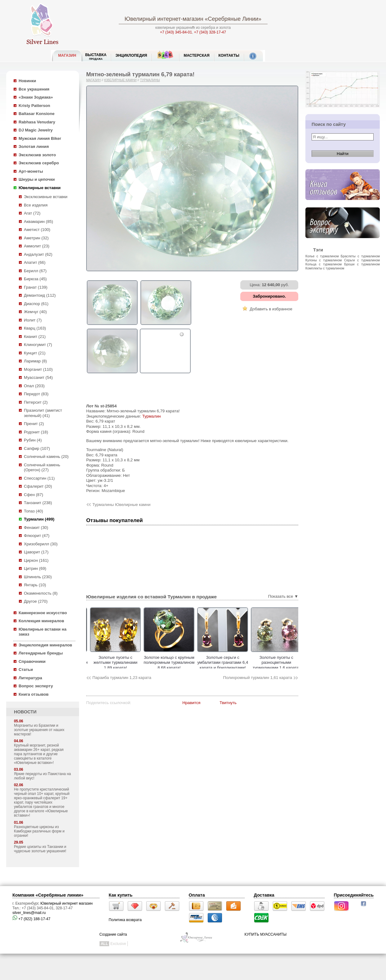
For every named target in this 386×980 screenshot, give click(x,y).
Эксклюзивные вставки (46, 197)
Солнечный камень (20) (46, 457)
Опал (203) (34, 386)
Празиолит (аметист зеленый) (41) (43, 413)
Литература (30, 678)
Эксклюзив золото (37, 155)
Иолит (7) (33, 320)
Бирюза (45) (35, 279)
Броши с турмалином (362, 264)
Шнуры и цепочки (37, 179)
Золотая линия (34, 146)
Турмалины (150, 80)
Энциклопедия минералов (45, 645)
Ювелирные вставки (40, 188)
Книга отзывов (34, 694)
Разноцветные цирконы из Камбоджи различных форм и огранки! (39, 831)
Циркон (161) (36, 560)
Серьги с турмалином (362, 260)
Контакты (229, 55)
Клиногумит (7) (38, 345)
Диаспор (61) (36, 304)
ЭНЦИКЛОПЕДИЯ (131, 55)
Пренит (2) (34, 424)
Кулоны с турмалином (324, 260)
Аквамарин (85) (38, 222)
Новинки (27, 81)
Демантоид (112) (40, 295)
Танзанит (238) (38, 503)
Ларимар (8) (35, 361)
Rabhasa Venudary (37, 122)
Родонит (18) (36, 432)
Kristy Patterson (34, 106)
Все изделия (36, 205)
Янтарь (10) (35, 585)
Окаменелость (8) (41, 593)
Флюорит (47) (37, 536)
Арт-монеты (31, 171)
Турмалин (152, 416)
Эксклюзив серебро (39, 163)
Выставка (96, 57)
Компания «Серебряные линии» (48, 895)
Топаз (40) (33, 511)
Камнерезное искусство (43, 613)
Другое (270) (36, 601)
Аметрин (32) (36, 238)
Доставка (264, 895)
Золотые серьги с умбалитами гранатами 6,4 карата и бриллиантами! (239, 663)
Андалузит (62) (38, 254)
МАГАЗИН (67, 55)
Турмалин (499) (39, 519)
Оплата (197, 895)
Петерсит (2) (36, 402)
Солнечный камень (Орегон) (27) (42, 468)
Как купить (121, 895)
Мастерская (196, 55)
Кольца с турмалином (324, 264)
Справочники (32, 661)
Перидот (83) (36, 394)
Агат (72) (32, 213)
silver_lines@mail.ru (29, 913)
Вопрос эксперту (36, 686)
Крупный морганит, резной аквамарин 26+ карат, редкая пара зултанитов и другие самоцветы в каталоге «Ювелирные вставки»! (39, 754)
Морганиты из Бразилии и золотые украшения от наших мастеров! (39, 730)
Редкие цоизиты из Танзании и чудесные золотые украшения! (40, 849)
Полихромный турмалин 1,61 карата (258, 678)
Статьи (26, 670)
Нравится (191, 703)
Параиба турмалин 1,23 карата (122, 678)
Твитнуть (228, 703)
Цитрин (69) (35, 568)
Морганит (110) (38, 369)
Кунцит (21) (35, 353)
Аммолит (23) (37, 246)
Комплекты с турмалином (325, 268)
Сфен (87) (33, 495)
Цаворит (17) (36, 552)
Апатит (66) (35, 262)
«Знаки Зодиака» (36, 97)
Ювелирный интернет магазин (67, 903)
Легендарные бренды (41, 653)
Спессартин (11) (39, 478)
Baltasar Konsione (37, 114)
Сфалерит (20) (38, 486)
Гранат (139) (36, 287)
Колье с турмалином (322, 256)
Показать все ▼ (283, 596)
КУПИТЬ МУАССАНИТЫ (266, 934)
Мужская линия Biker (40, 138)
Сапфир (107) (37, 448)
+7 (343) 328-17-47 (210, 32)
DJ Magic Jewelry (36, 130)
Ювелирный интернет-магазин (164, 19)
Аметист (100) (37, 230)
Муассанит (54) (38, 377)
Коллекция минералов (41, 621)
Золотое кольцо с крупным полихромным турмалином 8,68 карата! (185, 663)
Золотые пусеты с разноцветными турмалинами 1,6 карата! (293, 663)
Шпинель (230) (38, 577)
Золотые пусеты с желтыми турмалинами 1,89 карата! (132, 663)
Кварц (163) (35, 328)
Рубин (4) (33, 440)
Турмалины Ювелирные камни (121, 505)
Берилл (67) (35, 271)
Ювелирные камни (120, 80)
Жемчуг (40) (35, 312)
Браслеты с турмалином (360, 256)
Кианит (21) (35, 337)
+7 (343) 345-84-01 (176, 32)
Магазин (93, 80)
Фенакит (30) (36, 528)
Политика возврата (125, 920)
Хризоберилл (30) (41, 544)
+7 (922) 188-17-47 (31, 919)
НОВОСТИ (25, 712)
